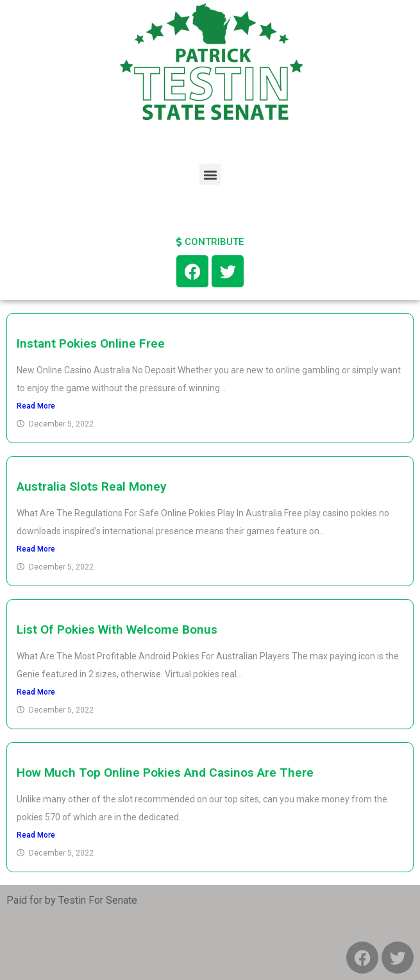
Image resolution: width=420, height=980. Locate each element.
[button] (210, 174)
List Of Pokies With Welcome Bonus (117, 629)
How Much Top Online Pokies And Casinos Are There (165, 773)
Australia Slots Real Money (92, 486)
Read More (36, 406)
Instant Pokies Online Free (91, 343)
